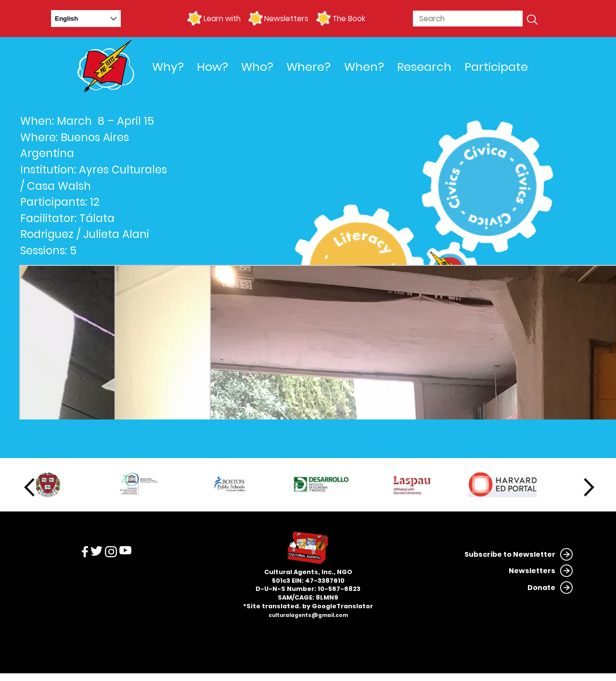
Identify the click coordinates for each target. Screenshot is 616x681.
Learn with (222, 19)
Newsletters (286, 19)
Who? (257, 67)
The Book (349, 19)
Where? (308, 67)
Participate (496, 67)
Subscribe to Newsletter (510, 554)
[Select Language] (86, 19)
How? (212, 67)
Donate (541, 588)
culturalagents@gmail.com (308, 615)
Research (424, 67)
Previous (29, 487)
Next (589, 487)
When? (364, 67)
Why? (168, 67)
